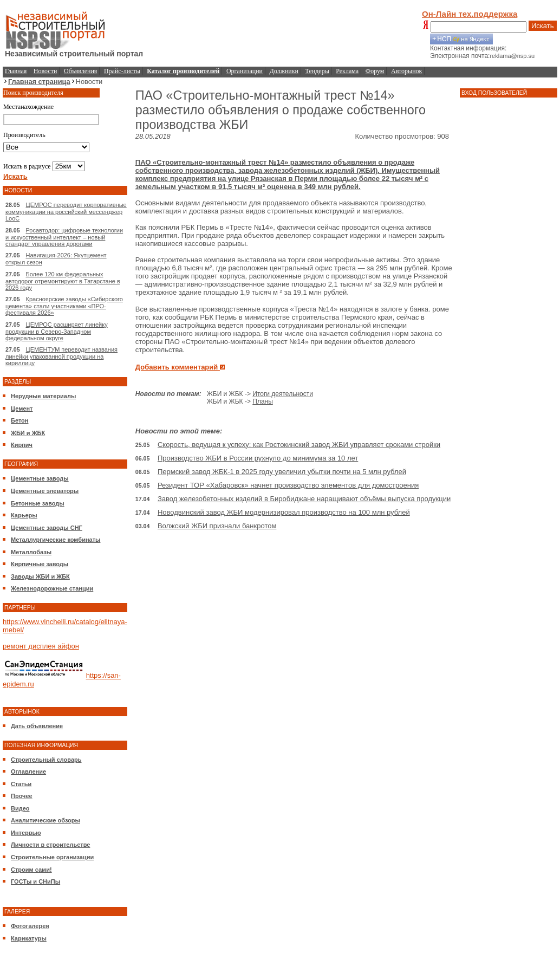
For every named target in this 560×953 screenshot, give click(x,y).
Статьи (21, 784)
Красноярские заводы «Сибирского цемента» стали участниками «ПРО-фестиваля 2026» (64, 306)
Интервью (26, 833)
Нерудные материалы (43, 396)
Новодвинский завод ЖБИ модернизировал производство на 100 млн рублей (284, 512)
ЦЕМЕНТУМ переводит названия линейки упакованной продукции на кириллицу (61, 356)
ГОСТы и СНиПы (35, 881)
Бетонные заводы (38, 503)
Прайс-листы (122, 71)
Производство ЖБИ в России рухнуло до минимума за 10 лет (258, 458)
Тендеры (317, 71)
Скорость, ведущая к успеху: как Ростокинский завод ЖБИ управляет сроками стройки (299, 445)
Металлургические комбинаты (56, 540)
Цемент (22, 409)
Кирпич (22, 445)
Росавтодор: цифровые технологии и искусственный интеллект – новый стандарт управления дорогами (64, 237)
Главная (16, 71)
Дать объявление (37, 726)
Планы (263, 401)
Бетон (19, 420)
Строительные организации (52, 857)
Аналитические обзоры (45, 820)
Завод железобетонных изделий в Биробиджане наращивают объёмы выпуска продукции (304, 499)
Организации (245, 71)
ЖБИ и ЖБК (28, 433)
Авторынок (406, 71)
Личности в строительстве (50, 845)
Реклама (347, 71)
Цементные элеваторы (45, 491)
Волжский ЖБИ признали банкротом (217, 526)
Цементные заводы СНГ (47, 528)
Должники (284, 71)
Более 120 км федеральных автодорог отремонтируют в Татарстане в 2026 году (63, 281)
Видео (20, 808)
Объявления (80, 71)
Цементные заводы (40, 478)
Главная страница (39, 82)
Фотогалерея (30, 926)
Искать (543, 26)
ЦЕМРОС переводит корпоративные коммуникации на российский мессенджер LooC (66, 212)
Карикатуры (29, 938)
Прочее (22, 796)
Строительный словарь (46, 760)
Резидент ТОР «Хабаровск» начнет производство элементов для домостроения (288, 485)
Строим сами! (31, 870)
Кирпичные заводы (40, 564)
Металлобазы (31, 552)
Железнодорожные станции (52, 588)
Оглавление (28, 772)
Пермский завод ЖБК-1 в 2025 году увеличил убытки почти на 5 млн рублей (282, 472)
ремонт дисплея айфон (41, 646)
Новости (45, 71)
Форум (375, 71)
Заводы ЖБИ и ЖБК (40, 576)
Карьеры (24, 515)
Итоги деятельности (283, 394)
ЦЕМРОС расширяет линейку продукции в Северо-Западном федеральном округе (57, 331)
